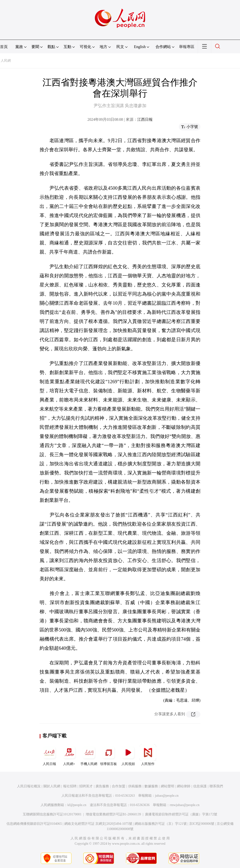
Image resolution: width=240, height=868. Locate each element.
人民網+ (69, 755)
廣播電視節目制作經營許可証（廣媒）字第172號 (181, 814)
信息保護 (200, 786)
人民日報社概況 (29, 786)
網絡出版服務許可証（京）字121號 (161, 824)
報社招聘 (70, 786)
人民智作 (148, 755)
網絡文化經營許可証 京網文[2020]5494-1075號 (98, 824)
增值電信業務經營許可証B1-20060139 (113, 814)
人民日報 (49, 755)
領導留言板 (108, 755)
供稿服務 (135, 786)
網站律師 (184, 786)
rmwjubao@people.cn (185, 805)
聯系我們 (216, 786)
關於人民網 (52, 786)
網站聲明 (168, 786)
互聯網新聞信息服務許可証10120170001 (52, 814)
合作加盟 (119, 786)
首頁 (4, 47)
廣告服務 (102, 786)
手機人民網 (89, 755)
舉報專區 (187, 47)
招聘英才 (86, 786)
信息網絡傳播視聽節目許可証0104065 (34, 824)
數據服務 (151, 786)
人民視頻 (128, 755)
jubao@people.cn (167, 796)
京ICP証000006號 (202, 824)
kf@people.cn (77, 805)
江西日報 (145, 119)
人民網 (6, 61)
